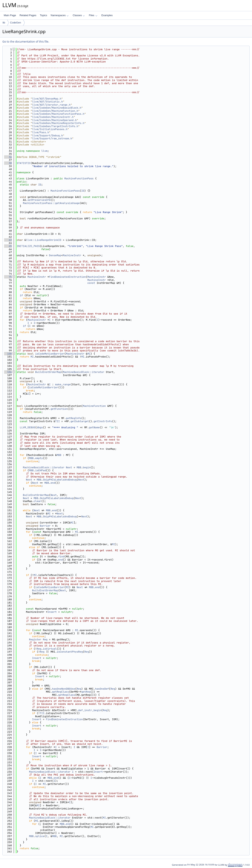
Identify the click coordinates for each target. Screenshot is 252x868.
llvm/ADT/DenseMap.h (47, 99)
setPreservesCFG (39, 200)
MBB (59, 455)
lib (4, 23)
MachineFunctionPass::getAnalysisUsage (51, 203)
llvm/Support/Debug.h (47, 136)
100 (8, 354)
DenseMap (55, 255)
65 (8, 246)
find (61, 556)
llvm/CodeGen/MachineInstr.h (53, 117)
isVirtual (50, 649)
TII (57, 421)
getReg (86, 692)
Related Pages (28, 15)
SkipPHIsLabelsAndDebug (60, 480)
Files (93, 15)
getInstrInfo (103, 421)
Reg (45, 639)
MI (89, 354)
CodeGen (16, 23)
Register (35, 639)
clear (38, 501)
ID (40, 185)
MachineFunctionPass (79, 178)
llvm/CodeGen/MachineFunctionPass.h (58, 114)
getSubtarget (80, 421)
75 (8, 277)
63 (8, 240)
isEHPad (41, 470)
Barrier (45, 526)
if (21, 295)
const (91, 283)
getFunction (59, 409)
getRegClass (60, 692)
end (53, 483)
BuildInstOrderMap (48, 372)
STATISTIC (24, 163)
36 (8, 157)
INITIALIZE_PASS (28, 246)
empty (39, 458)
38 (8, 163)
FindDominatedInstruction (67, 277)
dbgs (40, 427)
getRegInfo (74, 418)
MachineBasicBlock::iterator (84, 372)
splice (40, 836)
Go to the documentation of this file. (26, 41)
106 (8, 372)
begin (87, 467)
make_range (63, 384)
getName (94, 427)
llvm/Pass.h (41, 132)
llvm (44, 151)
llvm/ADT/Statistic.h (47, 102)
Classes (79, 15)
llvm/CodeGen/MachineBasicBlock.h (57, 108)
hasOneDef (102, 689)
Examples (107, 15)
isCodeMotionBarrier (50, 354)
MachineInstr (72, 255)
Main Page (10, 15)
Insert (52, 612)
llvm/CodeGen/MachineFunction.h (55, 111)
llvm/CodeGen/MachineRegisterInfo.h (58, 123)
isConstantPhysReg (70, 652)
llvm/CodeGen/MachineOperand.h (54, 120)
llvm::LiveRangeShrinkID (44, 240)
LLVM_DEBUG (28, 427)
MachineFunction (94, 406)
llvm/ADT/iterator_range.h (51, 105)
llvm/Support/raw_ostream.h (52, 138)
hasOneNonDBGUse (63, 689)
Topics (43, 15)
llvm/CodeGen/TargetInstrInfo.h (55, 126)
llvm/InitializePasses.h (50, 129)
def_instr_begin (90, 710)
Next (69, 467)
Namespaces (60, 15)
